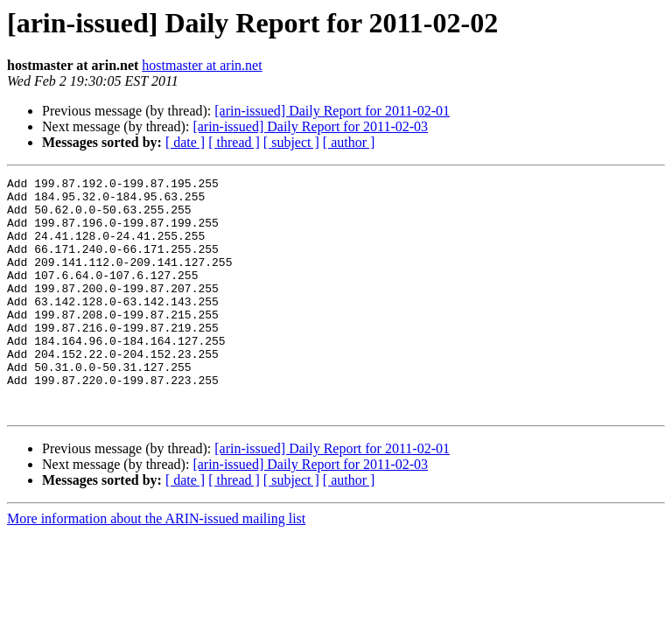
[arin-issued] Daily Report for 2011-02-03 (310, 126)
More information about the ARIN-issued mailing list (156, 566)
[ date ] (185, 142)
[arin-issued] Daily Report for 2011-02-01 (332, 111)
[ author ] (349, 142)
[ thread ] (234, 142)
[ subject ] (291, 142)
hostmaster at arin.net (202, 65)
